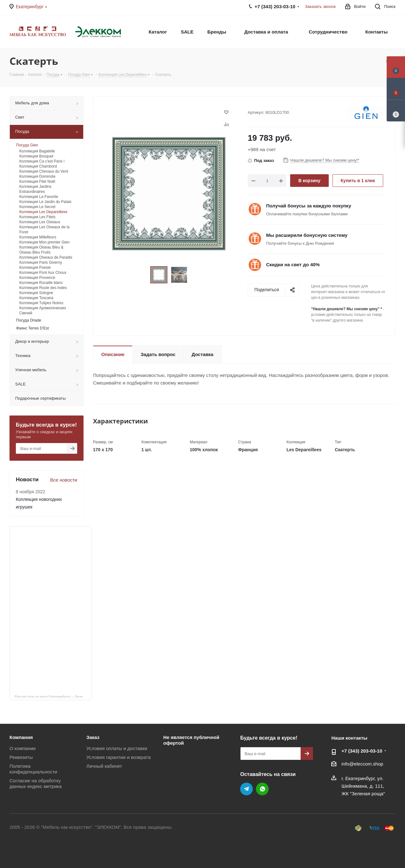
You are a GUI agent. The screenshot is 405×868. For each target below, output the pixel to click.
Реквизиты (21, 757)
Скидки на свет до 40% (293, 265)
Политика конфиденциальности (33, 769)
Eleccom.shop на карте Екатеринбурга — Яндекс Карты (53, 696)
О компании (23, 748)
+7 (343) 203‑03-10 (362, 751)
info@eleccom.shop (362, 764)
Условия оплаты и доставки (117, 748)
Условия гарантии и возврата (118, 757)
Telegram (246, 789)
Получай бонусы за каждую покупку (309, 206)
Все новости (64, 480)
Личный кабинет (104, 766)
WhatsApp (262, 789)
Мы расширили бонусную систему (307, 235)
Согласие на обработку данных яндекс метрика (36, 783)
